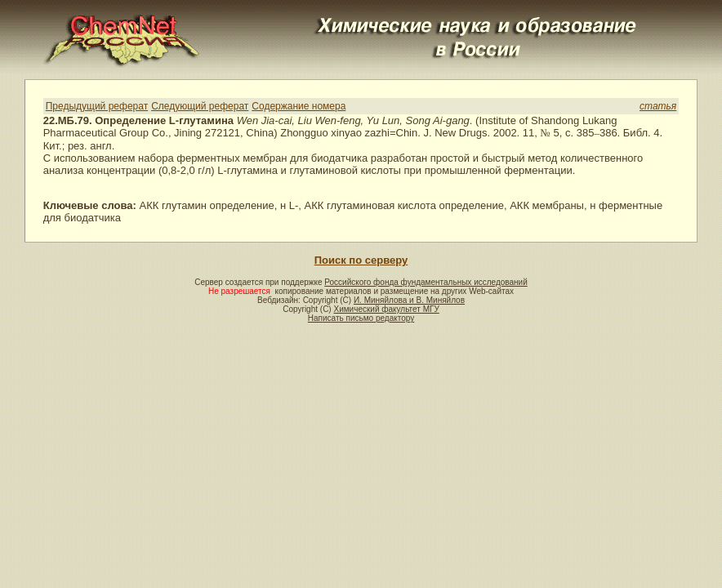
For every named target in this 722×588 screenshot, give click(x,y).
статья (658, 106)
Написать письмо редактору (361, 318)
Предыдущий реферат (97, 106)
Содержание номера (299, 106)
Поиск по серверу (361, 260)
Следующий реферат (200, 106)
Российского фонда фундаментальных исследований (426, 282)
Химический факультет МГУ (386, 309)
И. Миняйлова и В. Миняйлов (409, 300)
